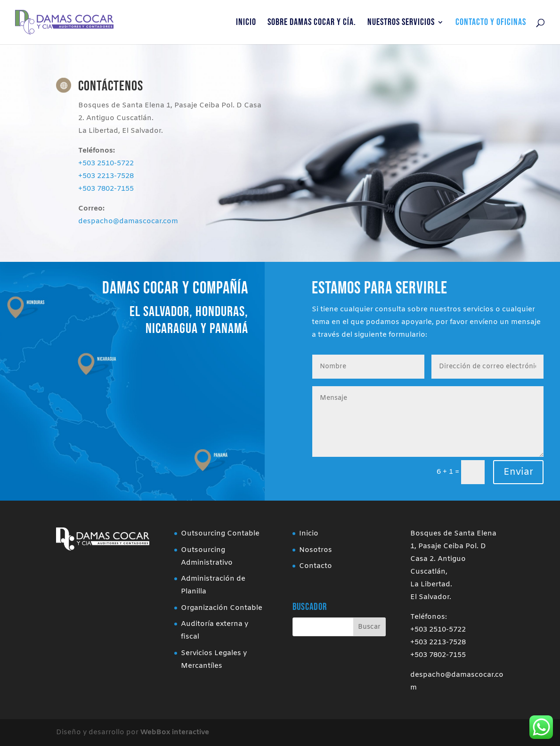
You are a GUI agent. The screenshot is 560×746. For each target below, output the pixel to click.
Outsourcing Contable (220, 534)
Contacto (316, 566)
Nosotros (316, 550)
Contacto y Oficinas (491, 23)
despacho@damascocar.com (128, 221)
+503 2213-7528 (106, 176)
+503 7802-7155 (106, 189)
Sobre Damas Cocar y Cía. (312, 23)
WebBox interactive (175, 732)
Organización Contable (222, 608)
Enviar (518, 472)
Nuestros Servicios (401, 23)
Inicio (246, 23)
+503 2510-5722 (106, 163)
